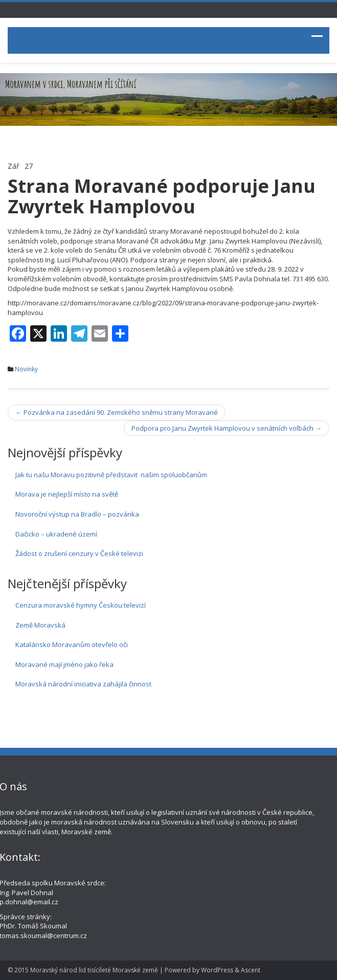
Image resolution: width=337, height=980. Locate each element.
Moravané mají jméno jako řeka (64, 664)
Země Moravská (40, 625)
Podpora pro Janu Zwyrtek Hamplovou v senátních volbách (227, 428)
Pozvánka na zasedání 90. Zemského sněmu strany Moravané (117, 412)
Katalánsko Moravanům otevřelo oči (72, 644)
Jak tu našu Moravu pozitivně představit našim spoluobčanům (111, 475)
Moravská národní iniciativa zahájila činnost (83, 684)
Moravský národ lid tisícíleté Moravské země (94, 970)
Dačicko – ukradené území (56, 534)
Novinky (26, 369)
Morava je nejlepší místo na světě (67, 494)
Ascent (251, 970)
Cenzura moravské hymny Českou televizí (81, 605)
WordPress (217, 970)
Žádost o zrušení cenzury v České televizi (79, 553)
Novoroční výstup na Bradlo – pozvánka (77, 514)
